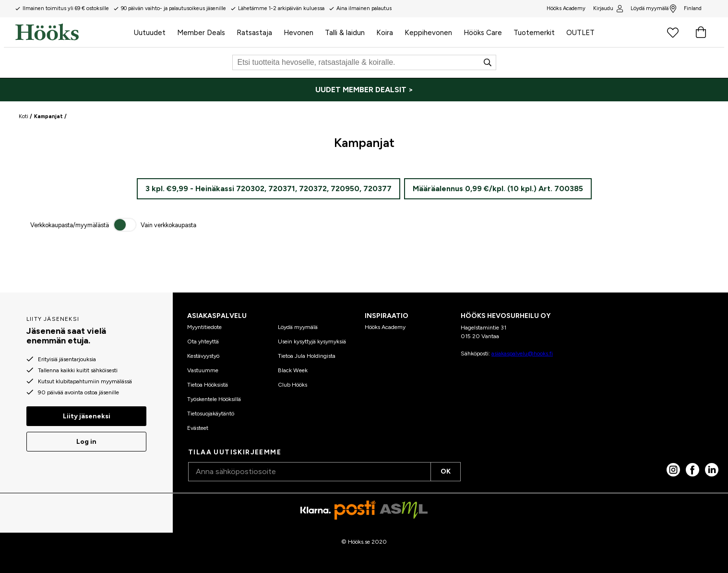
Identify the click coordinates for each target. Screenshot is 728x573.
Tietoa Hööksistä (208, 385)
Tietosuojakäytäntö (211, 414)
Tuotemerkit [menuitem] (534, 33)
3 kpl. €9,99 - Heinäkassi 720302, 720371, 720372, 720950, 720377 (269, 189)
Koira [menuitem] (385, 33)
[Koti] (72, 32)
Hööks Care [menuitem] (483, 33)
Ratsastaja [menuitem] (254, 33)
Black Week (293, 370)
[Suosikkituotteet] (673, 32)
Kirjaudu (608, 9)
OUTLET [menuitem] (580, 33)
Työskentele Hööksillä (214, 399)
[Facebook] (692, 470)
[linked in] (712, 470)
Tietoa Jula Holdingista (307, 356)
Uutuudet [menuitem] (150, 33)
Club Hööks (292, 385)
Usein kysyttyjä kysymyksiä (312, 341)
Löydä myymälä (653, 9)
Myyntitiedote (204, 327)
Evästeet (198, 428)
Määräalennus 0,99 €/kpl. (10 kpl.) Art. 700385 (498, 189)
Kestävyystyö (203, 356)
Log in (86, 442)
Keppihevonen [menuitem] (428, 33)
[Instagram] (673, 470)
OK (446, 471)
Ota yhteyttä (203, 341)
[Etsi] (364, 62)
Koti (24, 116)
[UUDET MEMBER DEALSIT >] (364, 90)
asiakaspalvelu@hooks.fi (522, 354)
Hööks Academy (385, 327)
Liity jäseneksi (87, 416)
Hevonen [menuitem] (298, 33)
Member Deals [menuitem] (201, 33)
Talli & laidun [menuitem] (345, 33)
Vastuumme (203, 370)
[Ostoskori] (701, 32)
